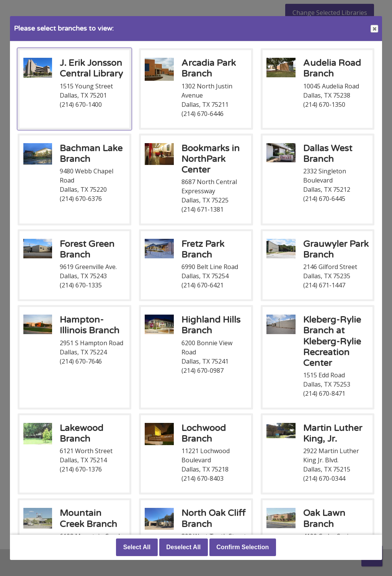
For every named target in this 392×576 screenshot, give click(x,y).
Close (374, 29)
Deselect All (183, 547)
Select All (137, 547)
